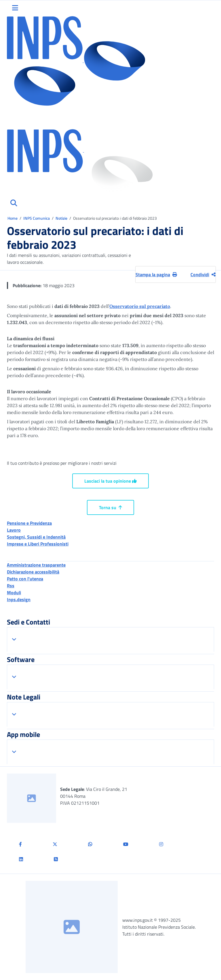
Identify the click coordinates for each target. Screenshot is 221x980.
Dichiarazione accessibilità (33, 572)
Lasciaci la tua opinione (110, 481)
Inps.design (19, 599)
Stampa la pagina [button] (156, 274)
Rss (11, 586)
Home (13, 218)
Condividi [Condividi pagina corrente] (203, 274)
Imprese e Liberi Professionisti (38, 544)
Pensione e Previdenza (29, 523)
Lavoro (14, 530)
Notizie (61, 218)
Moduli (14, 592)
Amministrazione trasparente (36, 565)
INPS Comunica (37, 218)
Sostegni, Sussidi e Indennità (36, 537)
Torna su (110, 507)
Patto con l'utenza (25, 579)
